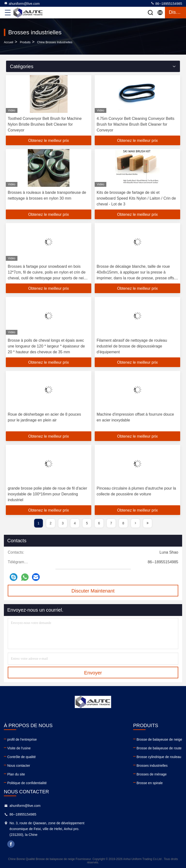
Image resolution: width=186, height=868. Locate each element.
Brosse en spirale (150, 783)
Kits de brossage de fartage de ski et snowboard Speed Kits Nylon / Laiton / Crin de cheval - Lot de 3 (136, 198)
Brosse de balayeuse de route (159, 748)
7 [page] (111, 523)
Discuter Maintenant (93, 591)
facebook (11, 844)
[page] (135, 523)
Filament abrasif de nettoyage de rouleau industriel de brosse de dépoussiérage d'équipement (132, 346)
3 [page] (63, 523)
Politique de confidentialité (27, 783)
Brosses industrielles (152, 766)
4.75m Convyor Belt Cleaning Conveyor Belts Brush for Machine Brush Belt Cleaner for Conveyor (136, 124)
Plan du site (16, 774)
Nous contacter (19, 766)
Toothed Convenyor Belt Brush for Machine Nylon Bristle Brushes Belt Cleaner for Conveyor (45, 124)
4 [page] (75, 523)
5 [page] (87, 523)
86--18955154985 (166, 3)
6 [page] (99, 523)
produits (25, 42)
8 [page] (123, 523)
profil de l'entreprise (22, 739)
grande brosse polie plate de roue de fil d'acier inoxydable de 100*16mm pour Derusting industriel (47, 494)
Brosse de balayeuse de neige (159, 739)
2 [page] (51, 523)
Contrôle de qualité (22, 757)
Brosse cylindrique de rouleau (159, 757)
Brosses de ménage (152, 774)
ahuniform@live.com (22, 3)
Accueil (9, 42)
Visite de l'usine (19, 748)
